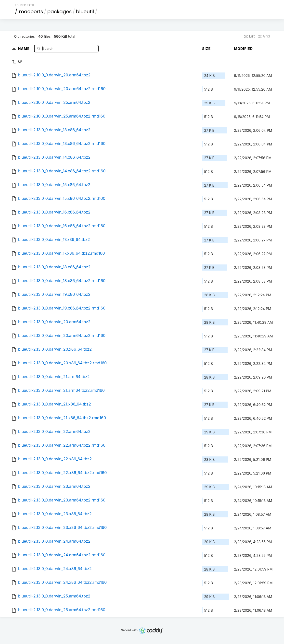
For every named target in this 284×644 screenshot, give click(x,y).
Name (24, 48)
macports (31, 12)
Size (206, 49)
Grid (264, 36)
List (249, 36)
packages (59, 12)
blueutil (85, 12)
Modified (243, 49)
